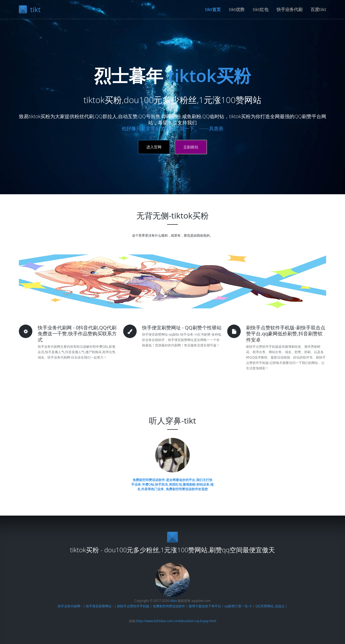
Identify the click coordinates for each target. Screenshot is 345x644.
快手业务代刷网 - (70, 606)
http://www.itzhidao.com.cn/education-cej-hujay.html (176, 621)
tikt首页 (213, 9)
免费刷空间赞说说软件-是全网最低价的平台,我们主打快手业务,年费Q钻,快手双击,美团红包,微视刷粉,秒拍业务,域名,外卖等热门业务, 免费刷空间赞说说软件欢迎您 (172, 484)
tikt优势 (237, 9)
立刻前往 (191, 147)
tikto (173, 601)
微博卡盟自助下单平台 (205, 606)
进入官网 (154, 147)
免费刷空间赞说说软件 (169, 606)
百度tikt (318, 9)
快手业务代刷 (289, 9)
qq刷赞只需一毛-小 (238, 606)
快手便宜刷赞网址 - (100, 606)
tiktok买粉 (209, 75)
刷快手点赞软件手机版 (133, 606)
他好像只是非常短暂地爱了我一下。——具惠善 (172, 128)
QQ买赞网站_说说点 (270, 606)
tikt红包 (260, 9)
